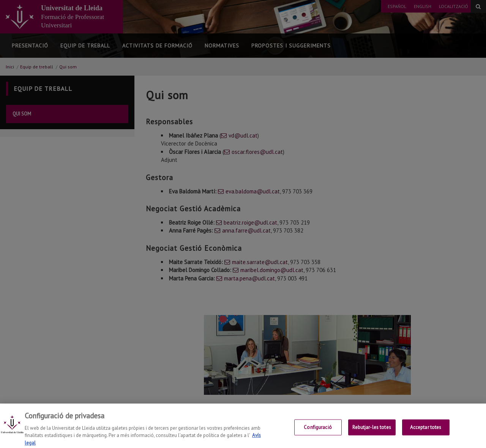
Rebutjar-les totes (372, 433)
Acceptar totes (426, 433)
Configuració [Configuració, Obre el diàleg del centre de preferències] (318, 433)
